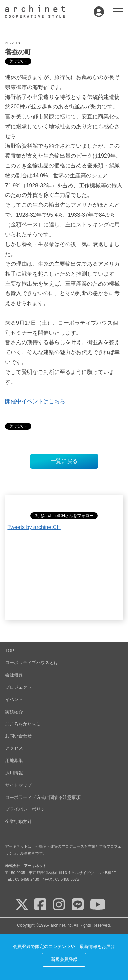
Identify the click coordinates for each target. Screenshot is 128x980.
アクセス (14, 748)
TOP (10, 651)
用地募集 (14, 760)
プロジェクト (18, 687)
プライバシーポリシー (27, 809)
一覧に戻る (64, 461)
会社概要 (14, 675)
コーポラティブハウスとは (32, 663)
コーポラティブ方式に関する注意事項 (43, 797)
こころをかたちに (23, 724)
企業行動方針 (18, 822)
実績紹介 (14, 712)
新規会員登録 (64, 959)
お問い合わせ (18, 736)
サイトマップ (18, 785)
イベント (14, 699)
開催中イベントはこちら (35, 401)
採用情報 (14, 773)
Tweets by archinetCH (34, 527)
